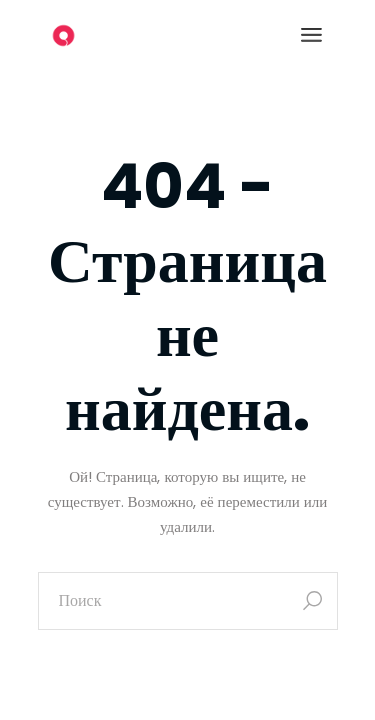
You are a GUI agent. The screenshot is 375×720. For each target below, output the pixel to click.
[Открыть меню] (311, 35)
